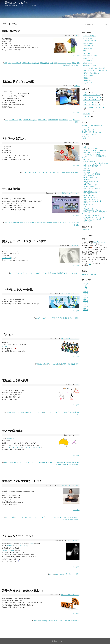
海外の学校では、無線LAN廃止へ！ (23, 591)
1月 (86, 289)
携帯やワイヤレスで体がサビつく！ (23, 481)
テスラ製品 (5, 347)
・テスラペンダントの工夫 (90, 149)
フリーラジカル (54, 517)
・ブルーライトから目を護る (91, 174)
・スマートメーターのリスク (91, 199)
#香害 (51, 63)
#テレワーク (39, 172)
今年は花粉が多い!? (90, 41)
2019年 (86, 294)
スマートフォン (38, 412)
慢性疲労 (66, 318)
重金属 (86, 78)
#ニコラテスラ (16, 63)
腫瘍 (77, 65)
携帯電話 (10, 546)
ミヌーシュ (87, 116)
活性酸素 (70, 517)
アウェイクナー (88, 76)
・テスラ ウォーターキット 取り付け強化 (95, 163)
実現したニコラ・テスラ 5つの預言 (24, 241)
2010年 (86, 310)
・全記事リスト (87, 230)
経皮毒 (73, 65)
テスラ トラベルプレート (92, 100)
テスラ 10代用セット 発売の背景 (95, 68)
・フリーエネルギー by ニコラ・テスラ (94, 151)
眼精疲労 (64, 364)
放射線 (65, 412)
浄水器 (60, 465)
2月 (86, 287)
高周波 (76, 519)
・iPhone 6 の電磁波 (88, 161)
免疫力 (74, 63)
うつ (63, 223)
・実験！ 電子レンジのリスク (92, 188)
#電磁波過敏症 (44, 63)
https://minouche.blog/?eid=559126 (44, 621)
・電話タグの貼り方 (88, 176)
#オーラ (52, 574)
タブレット (59, 412)
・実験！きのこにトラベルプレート (93, 152)
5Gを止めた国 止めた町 (91, 56)
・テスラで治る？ (88, 205)
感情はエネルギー (89, 46)
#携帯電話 (60, 273)
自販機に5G (87, 81)
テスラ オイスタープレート (70, 294)
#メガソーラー (26, 63)
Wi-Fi (56, 63)
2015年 (86, 301)
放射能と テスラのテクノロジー (92, 133)
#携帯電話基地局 (53, 120)
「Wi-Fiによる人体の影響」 (18, 289)
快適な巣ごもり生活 (90, 66)
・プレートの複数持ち (89, 187)
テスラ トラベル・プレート (32, 447)
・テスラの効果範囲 (88, 196)
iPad (23, 412)
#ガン (9, 63)
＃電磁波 (40, 223)
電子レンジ (23, 546)
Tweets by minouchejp (89, 274)
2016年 (86, 299)
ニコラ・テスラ (74, 246)
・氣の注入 (86, 203)
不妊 (61, 318)
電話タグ (71, 519)
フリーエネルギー (73, 273)
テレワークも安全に (14, 138)
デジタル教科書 (11, 189)
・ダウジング (86, 190)
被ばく (70, 412)
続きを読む (76, 56)
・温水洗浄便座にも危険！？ (91, 192)
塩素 (54, 463)
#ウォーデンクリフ (16, 273)
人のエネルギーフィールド (18, 536)
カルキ (19, 463)
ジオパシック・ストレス (90, 135)
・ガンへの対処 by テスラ (90, 181)
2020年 (86, 292)
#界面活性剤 (35, 63)
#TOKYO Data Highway (30, 120)
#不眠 (53, 318)
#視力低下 (33, 223)
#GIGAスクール (14, 120)
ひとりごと (87, 114)
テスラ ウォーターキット (92, 95)
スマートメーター (50, 412)
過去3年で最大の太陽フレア (92, 73)
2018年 (86, 295)
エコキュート (12, 463)
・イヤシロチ (86, 194)
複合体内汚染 (88, 48)
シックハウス (62, 63)
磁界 (77, 574)
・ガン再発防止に (88, 179)
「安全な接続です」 (90, 36)
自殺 (77, 225)
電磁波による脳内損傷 (15, 380)
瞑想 (85, 51)
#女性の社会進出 (51, 273)
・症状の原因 (86, 170)
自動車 (12, 550)
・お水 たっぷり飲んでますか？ (92, 165)
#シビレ (39, 318)
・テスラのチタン (88, 206)
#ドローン (32, 273)
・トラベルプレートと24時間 (91, 154)
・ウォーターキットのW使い (91, 197)
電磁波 (76, 122)
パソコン (7, 335)
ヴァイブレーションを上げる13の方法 (95, 71)
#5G (6, 63)
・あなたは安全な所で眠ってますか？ (94, 217)
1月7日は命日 (88, 61)
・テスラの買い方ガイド (90, 178)
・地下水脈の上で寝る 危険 (90, 215)
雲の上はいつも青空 (17, 3)
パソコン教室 (54, 364)
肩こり (72, 318)
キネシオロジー (87, 136)
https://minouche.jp (99, 242)
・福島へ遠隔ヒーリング (90, 172)
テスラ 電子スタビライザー (70, 339)
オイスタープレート (28, 517)
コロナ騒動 (87, 53)
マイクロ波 (63, 517)
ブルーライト (69, 223)
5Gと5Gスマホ (88, 43)
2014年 (86, 303)
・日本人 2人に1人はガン (90, 185)
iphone (27, 412)
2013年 (86, 304)
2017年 (86, 297)
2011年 (86, 308)
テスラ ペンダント (72, 540)
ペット (69, 63)
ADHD (55, 223)
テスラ (77, 35)
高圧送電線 (75, 465)
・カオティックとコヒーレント (92, 201)
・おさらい (86, 147)
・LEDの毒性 (86, 160)
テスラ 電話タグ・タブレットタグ (68, 193)
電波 (69, 364)
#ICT (21, 120)
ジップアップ (88, 83)
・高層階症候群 (87, 221)
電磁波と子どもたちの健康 (18, 82)
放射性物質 (68, 463)
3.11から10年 (88, 38)
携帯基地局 (60, 463)
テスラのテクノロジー (89, 131)
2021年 (86, 283)
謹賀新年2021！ (88, 63)
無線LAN (76, 517)
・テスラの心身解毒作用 (90, 167)
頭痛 (77, 364)
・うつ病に (86, 183)
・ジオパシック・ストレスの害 (92, 219)
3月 (86, 285)
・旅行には (86, 169)
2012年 (86, 306)
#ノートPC (57, 172)
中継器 (50, 463)
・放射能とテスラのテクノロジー (92, 210)
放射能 (74, 463)
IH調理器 (5, 550)
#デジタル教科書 (14, 223)
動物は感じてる (11, 31)
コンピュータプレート (42, 517)
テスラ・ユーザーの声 (89, 129)
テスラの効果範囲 (13, 431)
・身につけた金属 (88, 208)
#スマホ (32, 172)
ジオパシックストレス (29, 463)
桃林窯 (84, 138)
